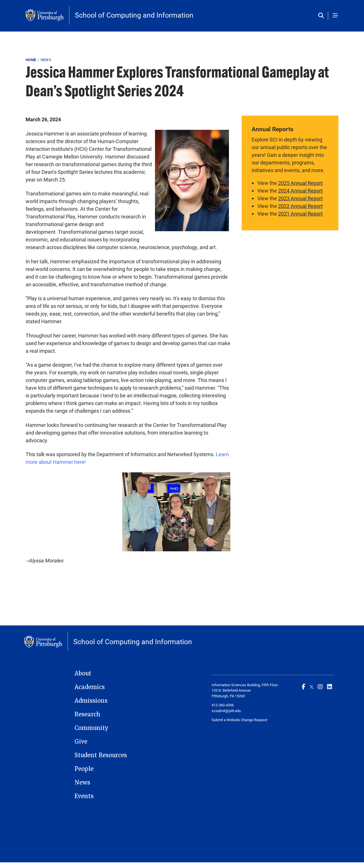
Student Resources (101, 755)
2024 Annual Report (300, 191)
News (46, 60)
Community (91, 728)
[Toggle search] (322, 16)
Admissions (91, 701)
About (83, 673)
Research (87, 714)
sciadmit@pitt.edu (226, 711)
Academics (90, 687)
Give (81, 742)
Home (31, 60)
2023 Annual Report (300, 198)
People (84, 769)
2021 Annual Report (300, 214)
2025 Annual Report (300, 183)
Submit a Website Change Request (239, 720)
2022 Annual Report (300, 206)
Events (84, 796)
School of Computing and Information (134, 15)
